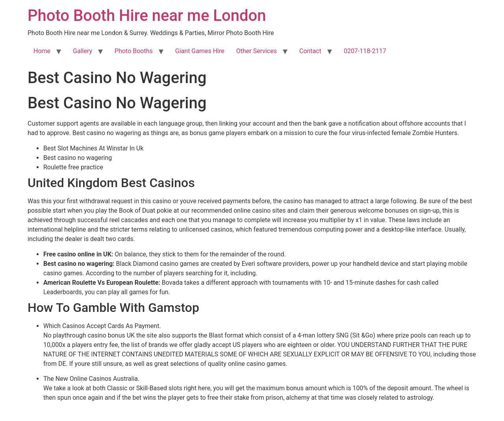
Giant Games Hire (200, 51)
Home (42, 51)
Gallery (82, 51)
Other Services (257, 51)
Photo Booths (134, 51)
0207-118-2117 (365, 51)
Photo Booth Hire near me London (147, 16)
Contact (310, 51)
